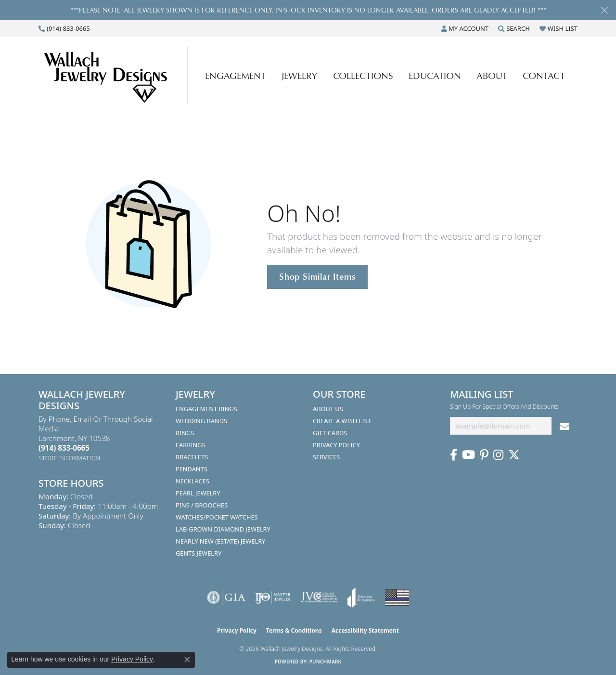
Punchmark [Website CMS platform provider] (326, 662)
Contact (544, 75)
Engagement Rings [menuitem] (206, 409)
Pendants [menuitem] (192, 469)
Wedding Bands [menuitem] (201, 421)
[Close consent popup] (187, 660)
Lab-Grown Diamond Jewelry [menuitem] (223, 529)
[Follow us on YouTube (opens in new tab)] (468, 455)
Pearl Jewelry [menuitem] (198, 493)
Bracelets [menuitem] (192, 457)
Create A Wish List (342, 421)
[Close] (604, 10)
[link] (64, 28)
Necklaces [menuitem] (192, 481)
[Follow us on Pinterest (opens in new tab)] (484, 455)
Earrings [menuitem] (191, 445)
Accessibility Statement (365, 630)
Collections (363, 75)
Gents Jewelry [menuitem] (199, 553)
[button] (465, 28)
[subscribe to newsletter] (565, 426)
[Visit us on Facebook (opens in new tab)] (454, 455)
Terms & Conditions (294, 630)
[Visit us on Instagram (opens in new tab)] (498, 455)
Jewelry (299, 75)
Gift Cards (330, 433)
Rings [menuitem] (185, 433)
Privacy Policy (336, 445)
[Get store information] (70, 458)
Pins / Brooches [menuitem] (202, 505)
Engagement (235, 75)
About (492, 75)
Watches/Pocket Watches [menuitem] (217, 517)
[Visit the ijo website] (273, 597)
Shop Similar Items (317, 276)
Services (326, 457)
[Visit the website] (397, 598)
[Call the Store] (64, 448)
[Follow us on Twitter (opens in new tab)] (514, 455)
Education (435, 75)
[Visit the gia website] (226, 597)
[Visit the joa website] (361, 597)
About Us (328, 409)
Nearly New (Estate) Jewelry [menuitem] (220, 541)
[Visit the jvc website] (319, 597)
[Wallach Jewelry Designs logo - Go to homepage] (115, 75)
